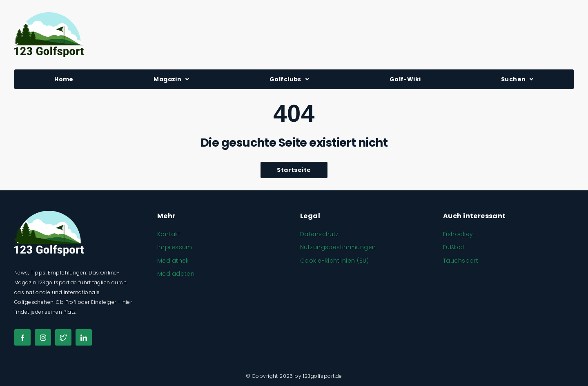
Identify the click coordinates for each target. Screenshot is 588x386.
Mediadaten (176, 274)
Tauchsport (461, 261)
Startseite (294, 170)
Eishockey (458, 234)
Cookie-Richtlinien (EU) (335, 261)
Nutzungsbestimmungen (338, 247)
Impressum (175, 247)
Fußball (454, 247)
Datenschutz (320, 234)
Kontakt (169, 234)
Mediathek (173, 261)
